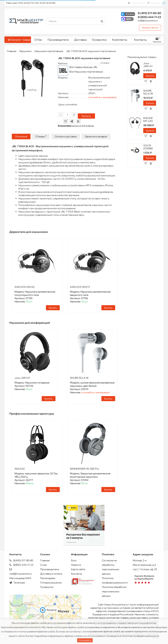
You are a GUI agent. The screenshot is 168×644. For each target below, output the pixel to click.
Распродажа (48, 578)
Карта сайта (78, 569)
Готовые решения (51, 583)
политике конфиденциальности (140, 636)
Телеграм (17, 583)
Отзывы (41, 137)
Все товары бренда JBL (83, 67)
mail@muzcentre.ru (148, 21)
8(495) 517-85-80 (21, 560)
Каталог (18, 40)
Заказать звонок (150, 28)
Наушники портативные (49, 51)
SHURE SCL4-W (79, 378)
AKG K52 (20, 469)
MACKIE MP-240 (148, 120)
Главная (12, 51)
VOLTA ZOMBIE (148, 147)
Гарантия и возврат (96, 137)
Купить (86, 116)
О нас (44, 565)
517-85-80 (149, 13)
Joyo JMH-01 (22, 378)
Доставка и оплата (51, 574)
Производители (58, 40)
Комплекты (121, 39)
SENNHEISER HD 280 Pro (84, 469)
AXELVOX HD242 (25, 287)
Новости (76, 565)
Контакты (140, 40)
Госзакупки (99, 40)
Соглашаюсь (85, 640)
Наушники (25, 51)
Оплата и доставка (66, 137)
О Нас (38, 40)
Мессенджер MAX (20, 578)
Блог (74, 560)
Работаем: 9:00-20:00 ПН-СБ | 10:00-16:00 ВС (31, 3)
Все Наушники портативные (86, 72)
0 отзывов (105, 63)
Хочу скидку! (64, 126)
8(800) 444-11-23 (21, 565)
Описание (21, 137)
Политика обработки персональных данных (114, 591)
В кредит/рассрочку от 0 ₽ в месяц (76, 126)
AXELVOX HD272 (80, 287)
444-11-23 (149, 17)
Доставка (80, 40)
